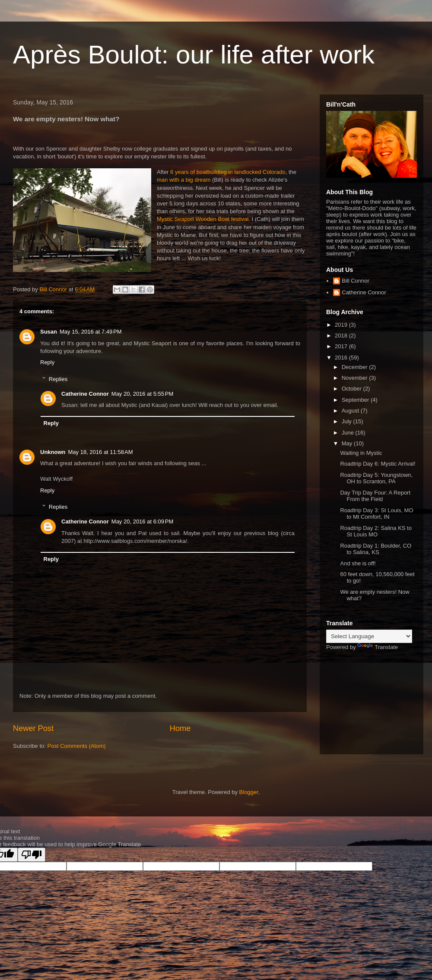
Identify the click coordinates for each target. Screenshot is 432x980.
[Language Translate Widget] (369, 636)
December (356, 367)
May (348, 443)
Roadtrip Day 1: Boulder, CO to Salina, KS (376, 549)
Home (180, 728)
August (351, 411)
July (348, 421)
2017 (342, 346)
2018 (342, 336)
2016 (342, 358)
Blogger (249, 792)
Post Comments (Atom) (77, 746)
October (353, 389)
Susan (49, 332)
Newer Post (33, 728)
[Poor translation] (32, 855)
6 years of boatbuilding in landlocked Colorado (228, 172)
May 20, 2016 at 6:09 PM (142, 522)
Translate (378, 647)
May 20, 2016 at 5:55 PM (142, 394)
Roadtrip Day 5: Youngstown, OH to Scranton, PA (376, 478)
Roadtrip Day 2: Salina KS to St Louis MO (376, 531)
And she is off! (358, 563)
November (356, 378)
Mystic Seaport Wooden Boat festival (203, 219)
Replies (58, 379)
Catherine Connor (85, 394)
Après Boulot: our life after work (194, 55)
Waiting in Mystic (361, 453)
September (356, 400)
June (349, 433)
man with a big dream (184, 180)
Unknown (53, 452)
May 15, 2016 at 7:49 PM (91, 332)
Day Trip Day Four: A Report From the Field (375, 496)
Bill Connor (356, 281)
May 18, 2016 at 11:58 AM (101, 452)
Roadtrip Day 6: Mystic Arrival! (378, 464)
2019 (342, 325)
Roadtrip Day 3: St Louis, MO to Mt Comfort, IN (376, 514)
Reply (47, 362)
